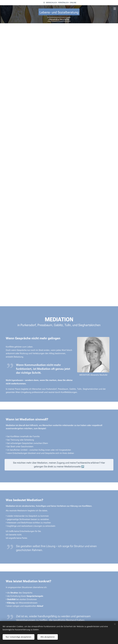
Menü (115, 9)
